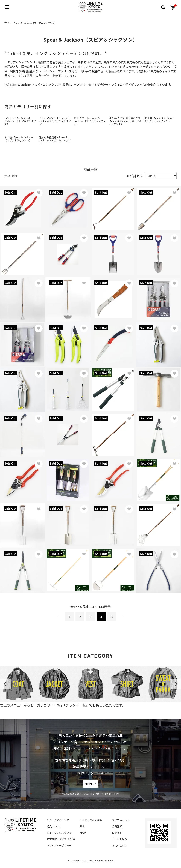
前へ (59, 617)
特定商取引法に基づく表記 (62, 839)
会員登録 (117, 826)
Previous (5, 684)
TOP (7, 23)
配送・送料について (58, 820)
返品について (54, 826)
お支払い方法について (59, 833)
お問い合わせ (119, 845)
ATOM (83, 833)
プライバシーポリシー (59, 845)
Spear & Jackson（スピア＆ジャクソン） (36, 23)
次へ (122, 617)
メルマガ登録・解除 (91, 820)
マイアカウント (121, 820)
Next (176, 684)
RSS (82, 826)
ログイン (117, 833)
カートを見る (119, 839)
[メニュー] (7, 7)
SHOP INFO (91, 784)
